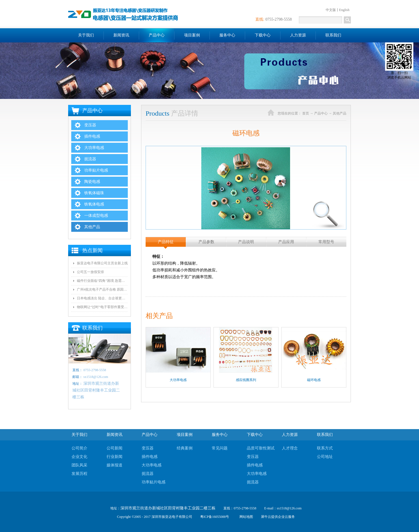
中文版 (331, 10)
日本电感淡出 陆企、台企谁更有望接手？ (102, 298)
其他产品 (340, 113)
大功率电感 (178, 380)
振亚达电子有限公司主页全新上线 (102, 263)
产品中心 (321, 113)
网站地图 (245, 517)
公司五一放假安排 (90, 272)
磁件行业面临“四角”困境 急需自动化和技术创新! (102, 281)
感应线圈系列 (246, 380)
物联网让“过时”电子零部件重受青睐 (102, 307)
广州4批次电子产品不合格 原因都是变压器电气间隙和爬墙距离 (102, 289)
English (344, 10)
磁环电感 (314, 380)
